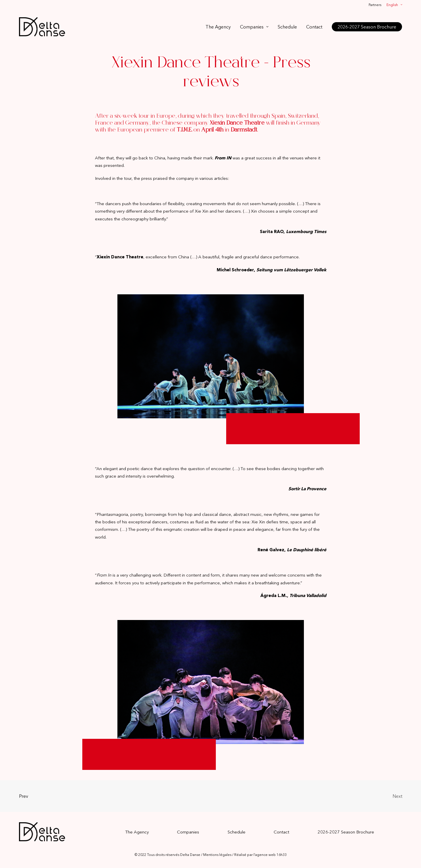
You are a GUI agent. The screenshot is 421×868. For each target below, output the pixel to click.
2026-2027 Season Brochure (346, 832)
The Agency (218, 27)
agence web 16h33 (271, 855)
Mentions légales (217, 855)
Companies (254, 27)
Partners (375, 5)
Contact (314, 27)
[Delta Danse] (42, 27)
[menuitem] (376, 5)
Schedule (287, 27)
